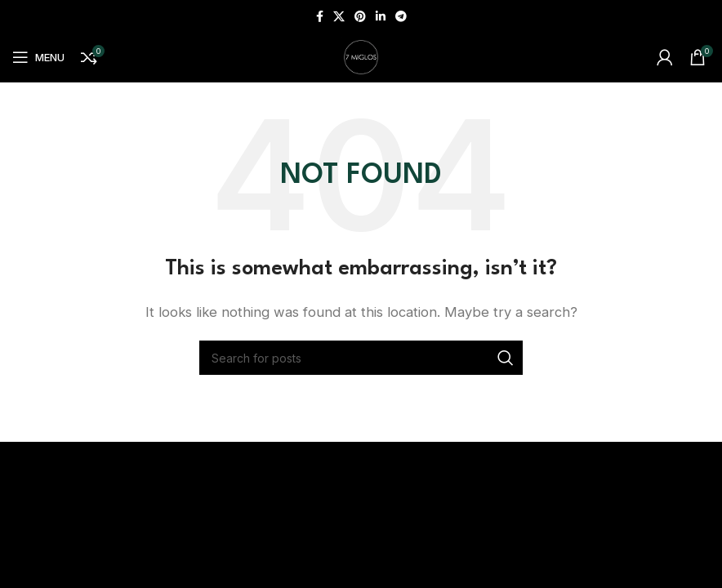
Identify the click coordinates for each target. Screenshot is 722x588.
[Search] (361, 358)
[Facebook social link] (320, 16)
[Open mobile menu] (38, 57)
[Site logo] (361, 56)
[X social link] (339, 16)
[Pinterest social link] (360, 16)
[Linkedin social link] (381, 16)
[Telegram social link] (401, 16)
